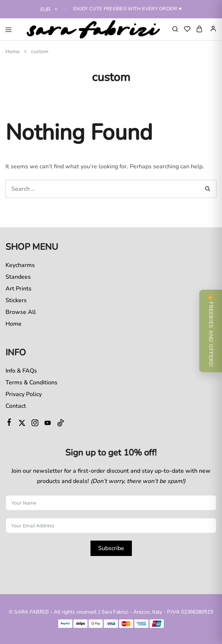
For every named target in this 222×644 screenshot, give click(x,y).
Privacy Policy (24, 394)
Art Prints (18, 289)
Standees (18, 277)
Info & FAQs (21, 371)
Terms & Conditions (32, 383)
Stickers (16, 300)
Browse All (21, 312)
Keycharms (20, 265)
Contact (16, 406)
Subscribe (111, 548)
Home (14, 324)
